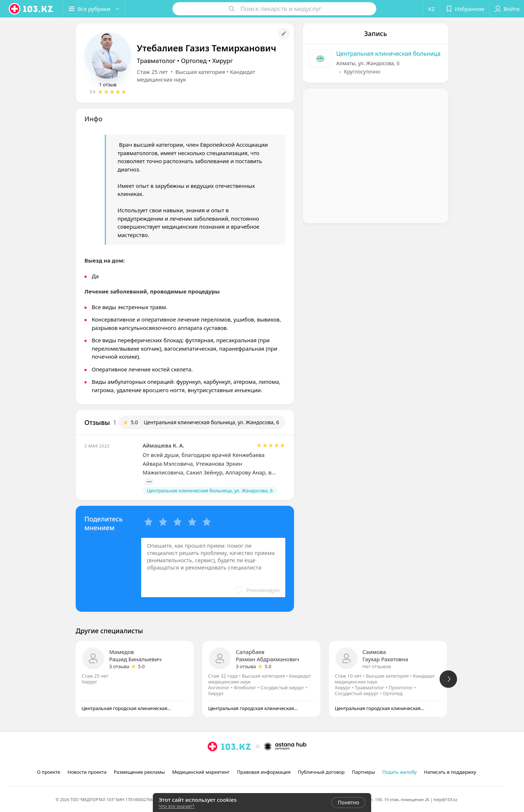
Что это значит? (176, 806)
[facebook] (223, 762)
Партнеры (364, 772)
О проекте (49, 772)
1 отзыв (108, 84)
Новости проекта (87, 772)
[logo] (31, 9)
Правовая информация (264, 772)
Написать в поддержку (450, 772)
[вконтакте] (233, 762)
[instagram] (213, 762)
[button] (94, 9)
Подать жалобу (399, 772)
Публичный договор (321, 772)
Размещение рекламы (139, 772)
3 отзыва (119, 666)
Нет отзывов (377, 666)
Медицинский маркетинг (201, 772)
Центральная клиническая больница (388, 54)
